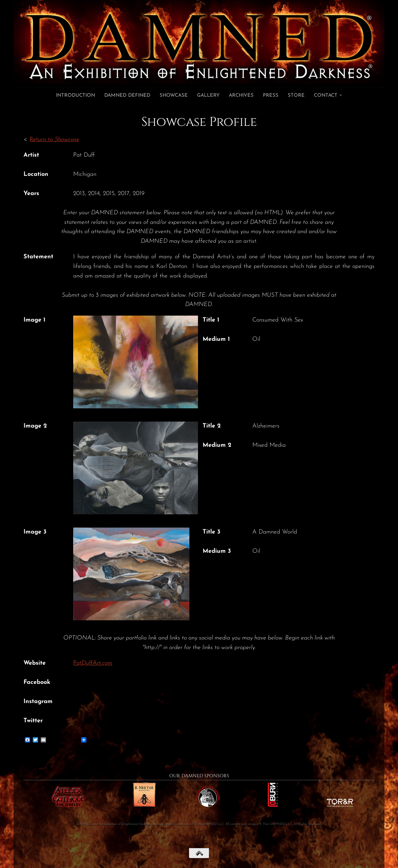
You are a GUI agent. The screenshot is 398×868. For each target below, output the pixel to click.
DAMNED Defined (127, 96)
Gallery (208, 96)
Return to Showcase (54, 140)
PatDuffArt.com (93, 663)
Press (271, 96)
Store (296, 96)
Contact (326, 96)
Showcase (174, 96)
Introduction (75, 96)
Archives (241, 96)
